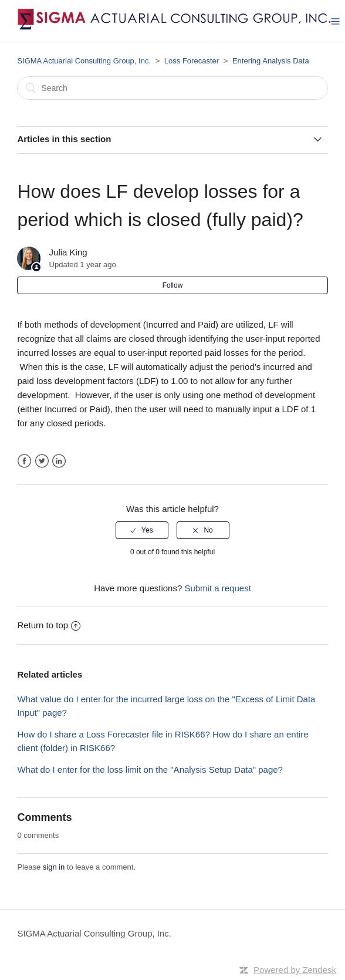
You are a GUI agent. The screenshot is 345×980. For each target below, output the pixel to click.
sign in (54, 867)
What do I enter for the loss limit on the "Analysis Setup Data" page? (150, 769)
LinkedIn (59, 461)
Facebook (24, 461)
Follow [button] (173, 285)
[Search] (172, 88)
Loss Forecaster (192, 61)
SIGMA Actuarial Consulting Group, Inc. (84, 61)
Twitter (42, 461)
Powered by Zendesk (295, 970)
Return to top (49, 625)
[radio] (142, 530)
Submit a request (217, 588)
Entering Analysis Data (271, 61)
